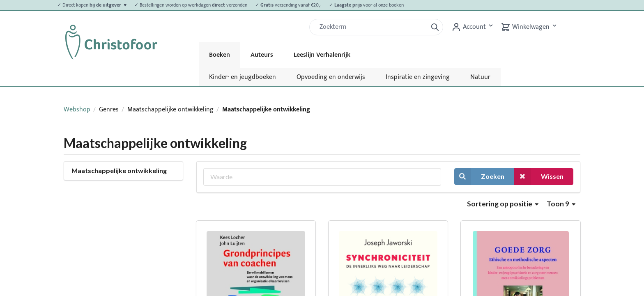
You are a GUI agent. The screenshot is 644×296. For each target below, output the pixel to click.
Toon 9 (561, 204)
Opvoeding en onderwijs (331, 77)
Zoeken (479, 177)
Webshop (77, 110)
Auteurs (262, 55)
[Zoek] (372, 27)
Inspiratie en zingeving (418, 77)
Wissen (539, 177)
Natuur (480, 77)
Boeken (220, 55)
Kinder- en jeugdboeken (243, 77)
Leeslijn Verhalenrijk (322, 55)
